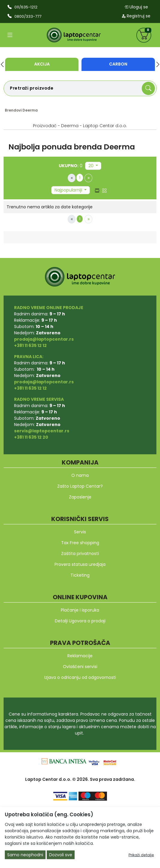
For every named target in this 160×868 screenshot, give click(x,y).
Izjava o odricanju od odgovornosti (80, 677)
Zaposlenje (80, 497)
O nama (80, 475)
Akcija (42, 64)
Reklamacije (80, 656)
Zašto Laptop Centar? (80, 486)
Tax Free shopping (80, 543)
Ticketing (80, 575)
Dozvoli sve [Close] (61, 855)
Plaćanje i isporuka (80, 610)
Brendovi (13, 110)
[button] (2, 64)
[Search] (148, 88)
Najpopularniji (69, 190)
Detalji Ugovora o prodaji (80, 621)
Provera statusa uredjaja (80, 564)
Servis (80, 532)
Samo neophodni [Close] (25, 855)
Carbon (118, 64)
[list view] (97, 190)
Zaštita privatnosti (80, 554)
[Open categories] (10, 35)
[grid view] (104, 190)
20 (92, 166)
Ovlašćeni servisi (80, 667)
